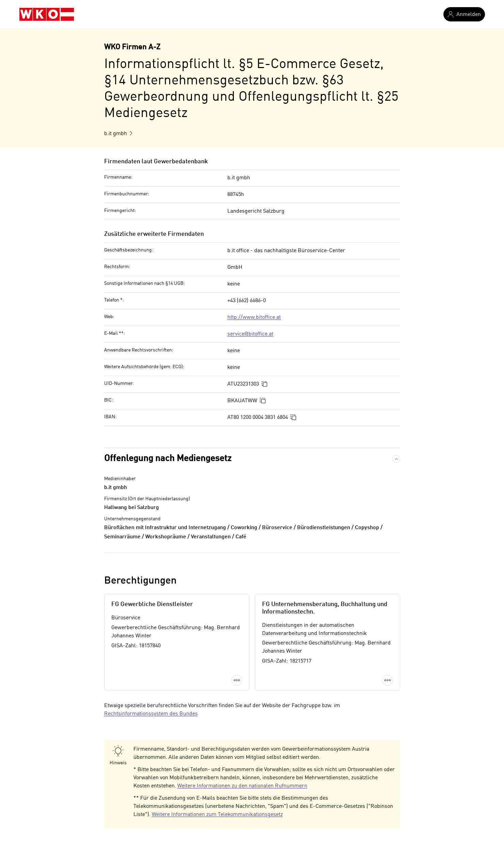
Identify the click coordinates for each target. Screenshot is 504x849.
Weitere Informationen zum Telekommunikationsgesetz (217, 815)
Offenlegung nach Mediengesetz (168, 459)
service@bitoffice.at (250, 334)
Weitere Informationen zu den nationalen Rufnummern (242, 786)
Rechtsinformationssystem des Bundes (151, 714)
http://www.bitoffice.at (254, 317)
